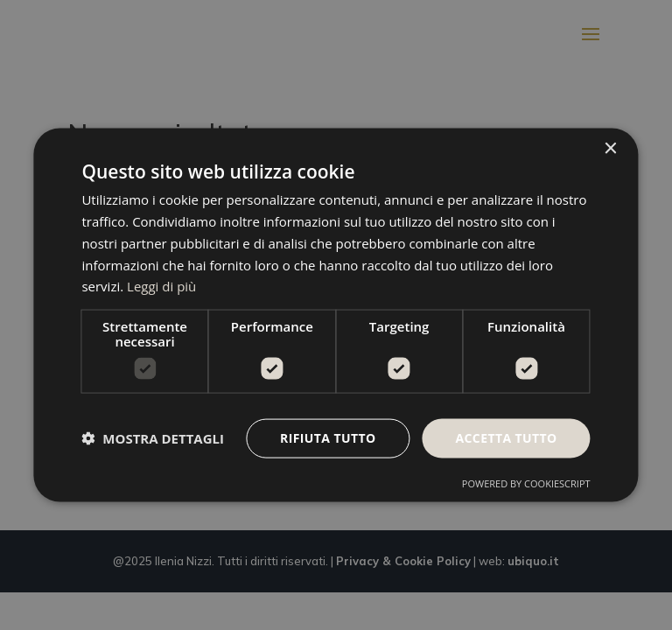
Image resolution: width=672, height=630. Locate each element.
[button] (153, 438)
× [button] (610, 149)
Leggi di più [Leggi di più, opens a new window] (161, 286)
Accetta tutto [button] (506, 438)
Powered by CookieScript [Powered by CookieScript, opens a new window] (526, 483)
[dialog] (336, 315)
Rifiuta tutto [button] (328, 438)
